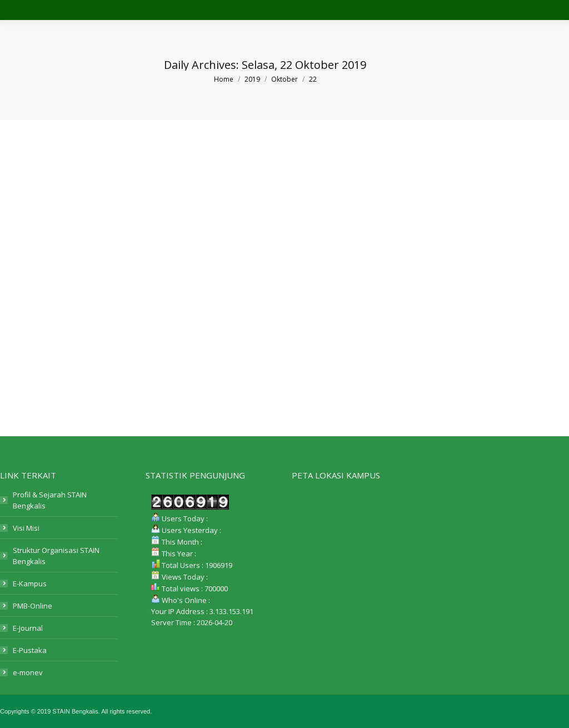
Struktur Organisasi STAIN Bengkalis (56, 556)
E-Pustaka (30, 650)
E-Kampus (30, 584)
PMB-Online (33, 606)
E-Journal (28, 628)
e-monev (28, 672)
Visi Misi (26, 528)
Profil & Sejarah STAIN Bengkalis (50, 500)
